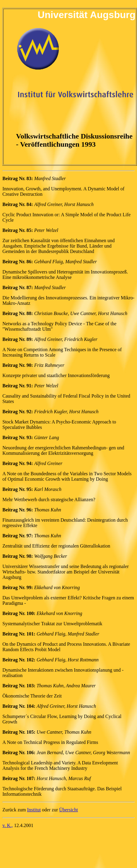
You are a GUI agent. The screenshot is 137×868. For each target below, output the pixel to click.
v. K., (8, 825)
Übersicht (68, 810)
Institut (34, 810)
